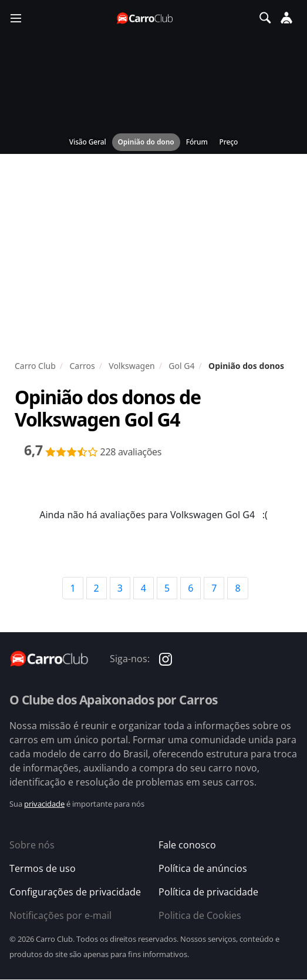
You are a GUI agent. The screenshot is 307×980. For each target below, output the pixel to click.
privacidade (44, 804)
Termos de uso (43, 868)
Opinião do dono (146, 142)
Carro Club (35, 366)
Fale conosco (187, 845)
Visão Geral (88, 142)
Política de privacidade (208, 892)
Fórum (197, 142)
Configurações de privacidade (75, 892)
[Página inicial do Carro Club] (146, 18)
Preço (229, 142)
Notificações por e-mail (60, 915)
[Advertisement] (153, 260)
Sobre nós (32, 845)
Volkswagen (131, 366)
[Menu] (16, 18)
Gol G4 (181, 366)
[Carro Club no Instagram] (166, 658)
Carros (82, 366)
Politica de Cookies (200, 915)
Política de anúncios (203, 868)
